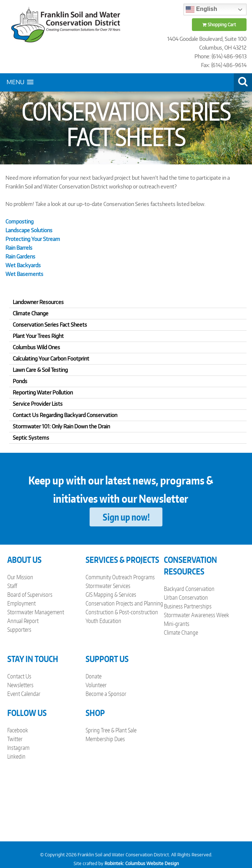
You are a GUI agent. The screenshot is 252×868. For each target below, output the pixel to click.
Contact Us (19, 676)
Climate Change (181, 632)
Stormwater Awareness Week (196, 615)
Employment (21, 603)
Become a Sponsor (106, 694)
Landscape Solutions (29, 230)
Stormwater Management (36, 612)
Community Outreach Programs (120, 577)
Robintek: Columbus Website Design (142, 863)
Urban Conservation (186, 598)
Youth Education (103, 621)
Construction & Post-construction (122, 612)
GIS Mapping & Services (111, 595)
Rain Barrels (19, 248)
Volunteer (96, 685)
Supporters (19, 630)
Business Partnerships (188, 606)
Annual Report (23, 621)
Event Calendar (24, 694)
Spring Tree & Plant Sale (111, 730)
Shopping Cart (219, 25)
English (201, 9)
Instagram (18, 748)
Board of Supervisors (30, 595)
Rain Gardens (20, 256)
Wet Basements (24, 274)
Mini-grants (177, 624)
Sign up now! (126, 517)
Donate (94, 676)
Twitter (15, 739)
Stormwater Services (108, 586)
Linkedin (16, 756)
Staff (12, 586)
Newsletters (20, 685)
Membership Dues (105, 739)
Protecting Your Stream (33, 239)
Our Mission (20, 577)
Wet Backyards (23, 265)
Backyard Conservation (189, 589)
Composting (19, 221)
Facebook (18, 730)
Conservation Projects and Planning (124, 603)
